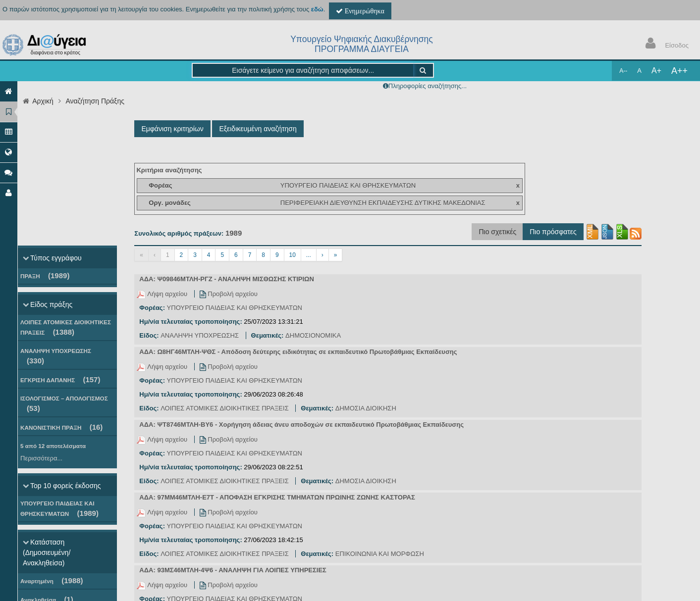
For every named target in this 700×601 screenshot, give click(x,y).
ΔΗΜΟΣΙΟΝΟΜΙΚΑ (313, 335)
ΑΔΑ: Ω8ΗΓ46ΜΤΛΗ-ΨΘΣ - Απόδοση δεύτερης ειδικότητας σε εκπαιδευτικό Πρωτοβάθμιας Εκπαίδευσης (298, 352)
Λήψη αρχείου (163, 294)
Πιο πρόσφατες (553, 232)
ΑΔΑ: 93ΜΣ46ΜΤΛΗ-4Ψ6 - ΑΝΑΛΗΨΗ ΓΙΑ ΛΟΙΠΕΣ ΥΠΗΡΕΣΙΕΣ (233, 570)
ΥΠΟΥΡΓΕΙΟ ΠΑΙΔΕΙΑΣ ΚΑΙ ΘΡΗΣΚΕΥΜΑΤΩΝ (59, 509)
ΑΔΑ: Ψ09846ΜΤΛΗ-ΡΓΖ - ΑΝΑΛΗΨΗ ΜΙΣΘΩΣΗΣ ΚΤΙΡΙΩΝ (227, 279)
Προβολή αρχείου (229, 294)
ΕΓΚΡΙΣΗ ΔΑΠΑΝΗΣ (60, 379)
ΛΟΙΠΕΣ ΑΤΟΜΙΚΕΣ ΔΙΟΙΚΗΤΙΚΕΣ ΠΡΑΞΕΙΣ (66, 327)
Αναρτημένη (52, 580)
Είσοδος (665, 44)
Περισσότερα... (41, 458)
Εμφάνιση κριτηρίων (172, 129)
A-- (623, 71)
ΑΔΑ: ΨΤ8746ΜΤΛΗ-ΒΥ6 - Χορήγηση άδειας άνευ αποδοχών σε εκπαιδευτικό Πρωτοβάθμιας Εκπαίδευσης (301, 425)
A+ (656, 71)
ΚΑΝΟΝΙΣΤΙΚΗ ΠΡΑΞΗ (61, 427)
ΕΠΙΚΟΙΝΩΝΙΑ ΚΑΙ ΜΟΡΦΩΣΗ (380, 554)
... (309, 255)
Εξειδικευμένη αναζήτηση (258, 129)
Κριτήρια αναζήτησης (169, 170)
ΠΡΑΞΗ (45, 275)
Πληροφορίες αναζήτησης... (428, 86)
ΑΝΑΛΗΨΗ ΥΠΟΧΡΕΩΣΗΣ (56, 356)
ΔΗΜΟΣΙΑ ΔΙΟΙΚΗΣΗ (366, 408)
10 (293, 255)
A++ (679, 71)
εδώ (317, 9)
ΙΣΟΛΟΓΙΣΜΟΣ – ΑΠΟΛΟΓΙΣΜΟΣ (64, 404)
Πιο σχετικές (497, 232)
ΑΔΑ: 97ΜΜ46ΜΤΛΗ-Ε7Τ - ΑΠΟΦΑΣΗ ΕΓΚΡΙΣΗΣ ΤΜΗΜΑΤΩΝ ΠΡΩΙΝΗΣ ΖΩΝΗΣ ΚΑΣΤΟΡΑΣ (277, 497)
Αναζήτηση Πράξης (95, 101)
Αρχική (43, 101)
